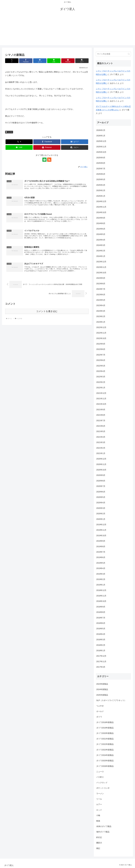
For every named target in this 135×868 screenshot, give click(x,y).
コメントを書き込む (47, 311)
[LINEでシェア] (54, 61)
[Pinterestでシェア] (68, 61)
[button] (82, 61)
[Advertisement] (67, 31)
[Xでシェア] (12, 61)
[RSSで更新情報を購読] (49, 160)
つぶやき (9, 132)
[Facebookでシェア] (26, 61)
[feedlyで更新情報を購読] (44, 160)
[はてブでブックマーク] (40, 61)
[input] (113, 54)
